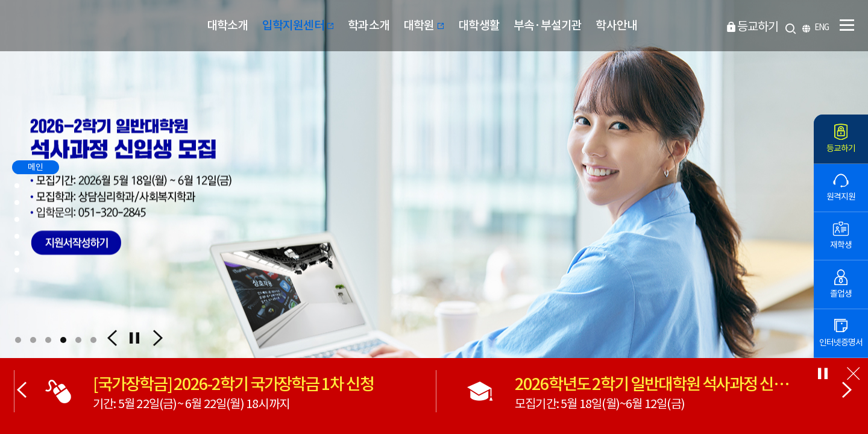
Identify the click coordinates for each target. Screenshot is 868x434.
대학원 (424, 25)
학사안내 (616, 25)
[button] (18, 340)
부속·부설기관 (548, 25)
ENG (822, 27)
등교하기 (758, 27)
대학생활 (479, 25)
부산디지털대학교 (74, 26)
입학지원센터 (298, 25)
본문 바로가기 (0, 0)
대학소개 (228, 25)
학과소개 (369, 25)
